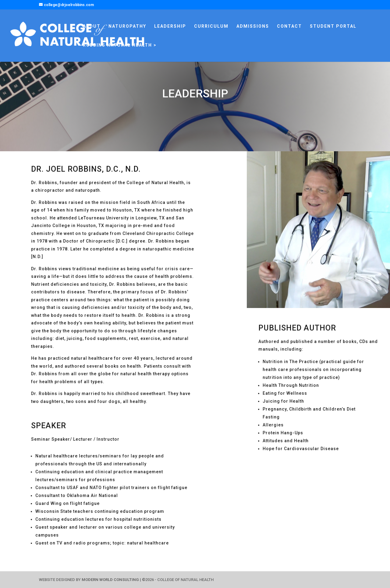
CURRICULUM (211, 26)
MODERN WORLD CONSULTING (110, 580)
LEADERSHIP (170, 26)
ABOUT (92, 26)
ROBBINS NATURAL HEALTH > (120, 45)
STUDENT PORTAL (333, 26)
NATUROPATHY (127, 26)
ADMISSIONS (253, 26)
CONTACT (289, 26)
